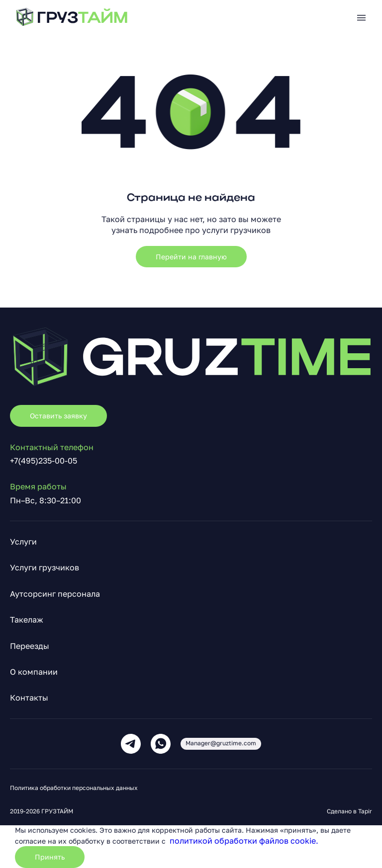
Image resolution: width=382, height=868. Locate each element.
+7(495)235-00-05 (44, 461)
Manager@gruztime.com (221, 743)
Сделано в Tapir (349, 811)
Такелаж (27, 620)
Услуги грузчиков (45, 567)
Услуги (23, 542)
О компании (34, 672)
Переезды (30, 646)
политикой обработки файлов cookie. (244, 841)
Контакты (29, 698)
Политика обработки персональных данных (74, 788)
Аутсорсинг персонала (55, 594)
